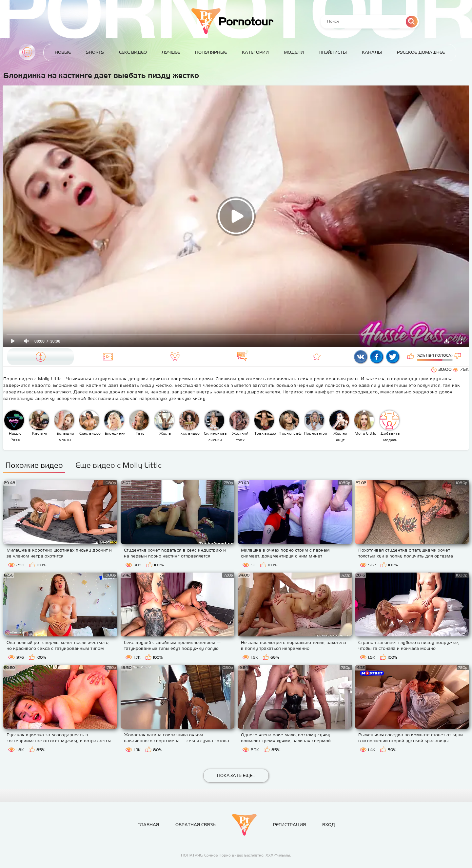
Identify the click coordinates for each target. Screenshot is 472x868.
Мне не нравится (458, 357)
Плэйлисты (333, 52)
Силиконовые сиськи (216, 426)
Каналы (372, 52)
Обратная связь (196, 825)
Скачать (446, 341)
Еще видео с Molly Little (118, 465)
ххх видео (189, 423)
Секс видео (90, 423)
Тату (139, 423)
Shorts (95, 52)
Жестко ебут (339, 426)
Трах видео (265, 423)
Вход (329, 825)
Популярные (211, 52)
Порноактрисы (315, 423)
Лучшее (171, 52)
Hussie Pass (14, 426)
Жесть (164, 423)
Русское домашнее (421, 52)
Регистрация (289, 825)
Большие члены (64, 426)
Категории (255, 52)
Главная (27, 52)
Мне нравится (411, 357)
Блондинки (115, 423)
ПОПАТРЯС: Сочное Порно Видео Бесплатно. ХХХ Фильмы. (236, 855)
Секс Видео (133, 52)
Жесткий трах (239, 426)
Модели (294, 52)
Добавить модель (390, 426)
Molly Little (365, 423)
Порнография (290, 423)
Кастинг (39, 423)
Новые (63, 52)
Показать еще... (236, 775)
